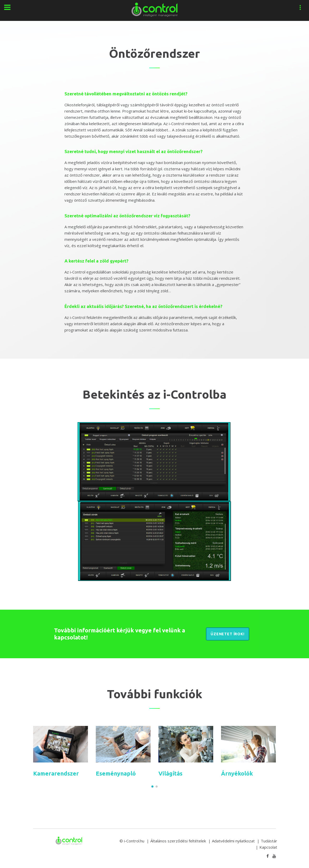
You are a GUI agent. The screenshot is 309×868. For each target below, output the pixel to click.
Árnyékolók (237, 773)
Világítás (170, 773)
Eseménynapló (116, 773)
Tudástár (269, 841)
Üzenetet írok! (228, 634)
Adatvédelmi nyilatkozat (233, 841)
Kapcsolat (268, 847)
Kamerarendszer (56, 773)
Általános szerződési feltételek (178, 841)
